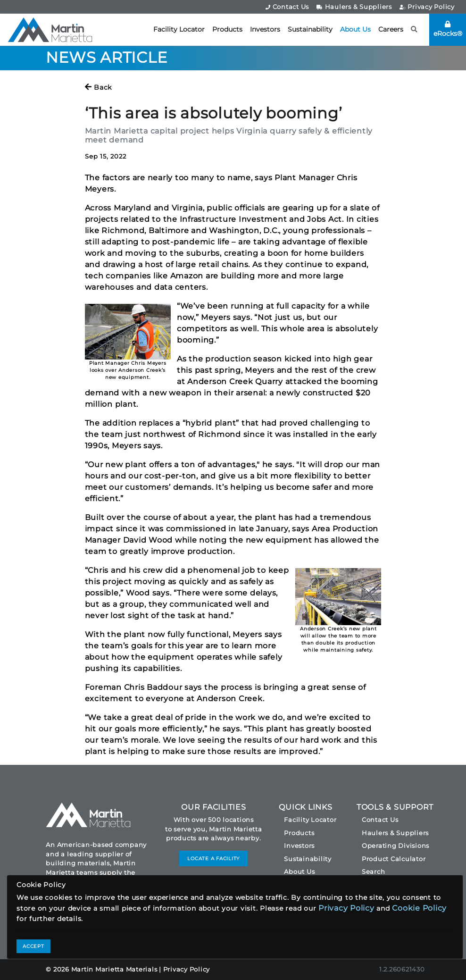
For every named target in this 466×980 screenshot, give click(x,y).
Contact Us (287, 7)
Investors (265, 29)
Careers (391, 29)
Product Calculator (394, 859)
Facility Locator (179, 29)
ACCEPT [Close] (33, 946)
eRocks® (448, 29)
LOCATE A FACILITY (213, 859)
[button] (414, 29)
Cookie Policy (419, 908)
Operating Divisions (395, 846)
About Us (355, 29)
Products (227, 29)
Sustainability (310, 29)
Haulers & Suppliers (354, 7)
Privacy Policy (427, 7)
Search (374, 871)
